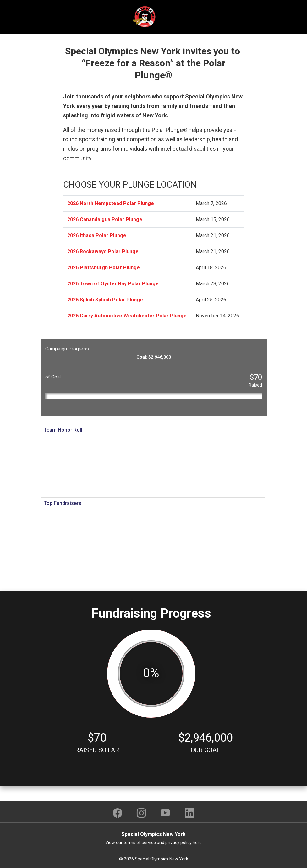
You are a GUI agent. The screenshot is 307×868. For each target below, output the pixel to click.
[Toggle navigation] (253, 17)
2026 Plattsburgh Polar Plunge (104, 268)
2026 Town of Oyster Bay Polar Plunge (113, 284)
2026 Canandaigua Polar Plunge (105, 219)
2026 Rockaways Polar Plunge (103, 252)
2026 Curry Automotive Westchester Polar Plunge (127, 316)
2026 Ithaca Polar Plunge (97, 235)
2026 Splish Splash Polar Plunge (105, 300)
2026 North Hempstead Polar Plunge (111, 203)
